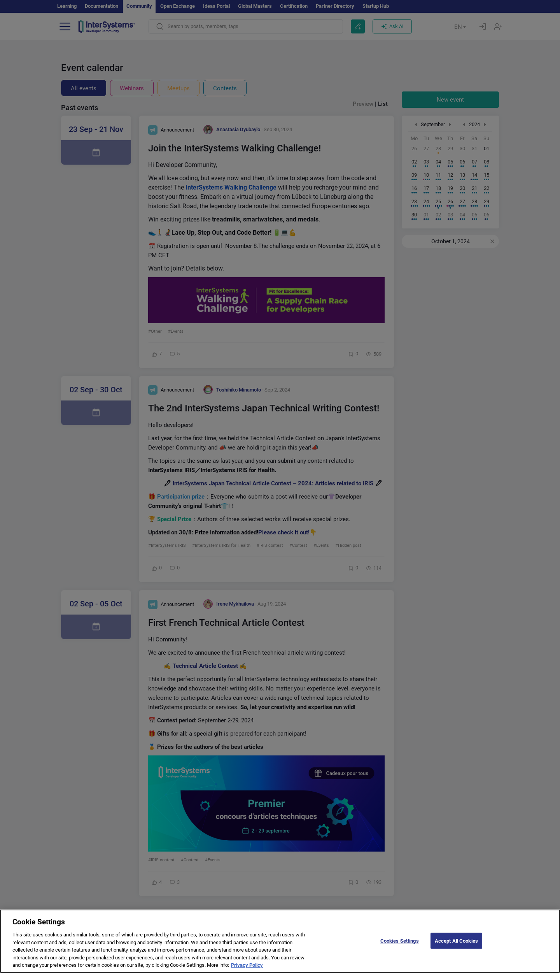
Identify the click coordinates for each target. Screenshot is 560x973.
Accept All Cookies (456, 948)
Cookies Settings (400, 948)
